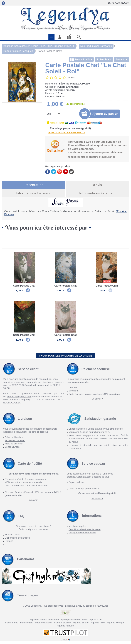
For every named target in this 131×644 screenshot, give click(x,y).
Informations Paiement (97, 193)
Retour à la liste (81, 59)
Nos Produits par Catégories (96, 46)
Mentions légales (77, 529)
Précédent (104, 59)
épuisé (107, 282)
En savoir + (97, 401)
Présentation (33, 185)
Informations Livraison (34, 193)
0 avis (97, 185)
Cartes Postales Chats (50, 51)
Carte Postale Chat (24, 286)
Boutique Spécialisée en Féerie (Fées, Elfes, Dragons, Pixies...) (39, 46)
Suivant (121, 59)
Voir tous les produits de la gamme (66, 358)
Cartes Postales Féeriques (18, 51)
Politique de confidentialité (82, 535)
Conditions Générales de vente (85, 532)
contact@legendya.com (19, 399)
